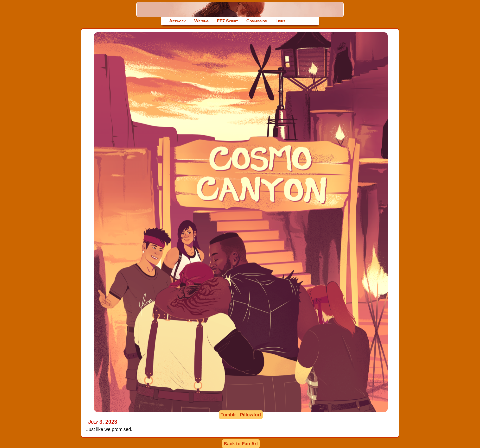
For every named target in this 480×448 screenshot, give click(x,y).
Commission (257, 21)
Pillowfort (251, 415)
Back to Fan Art (241, 444)
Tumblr (228, 415)
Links (280, 21)
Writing (201, 21)
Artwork (178, 21)
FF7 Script (227, 21)
